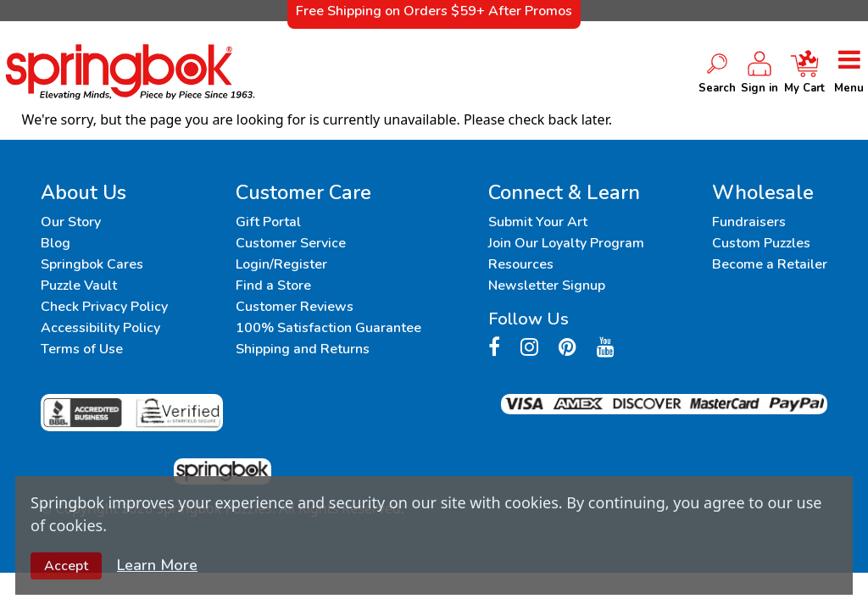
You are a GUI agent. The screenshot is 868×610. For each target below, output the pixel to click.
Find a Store (273, 286)
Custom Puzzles (761, 243)
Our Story (71, 222)
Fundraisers (749, 222)
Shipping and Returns (303, 349)
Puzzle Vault (79, 286)
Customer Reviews (295, 307)
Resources (521, 264)
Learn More (157, 565)
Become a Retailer (770, 264)
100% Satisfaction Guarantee (328, 328)
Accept (66, 566)
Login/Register (281, 264)
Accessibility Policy (100, 328)
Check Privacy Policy (104, 307)
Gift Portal (268, 222)
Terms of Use (82, 349)
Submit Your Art (538, 222)
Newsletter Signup (547, 286)
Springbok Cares (92, 264)
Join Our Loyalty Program (566, 243)
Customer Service (291, 243)
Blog (56, 243)
